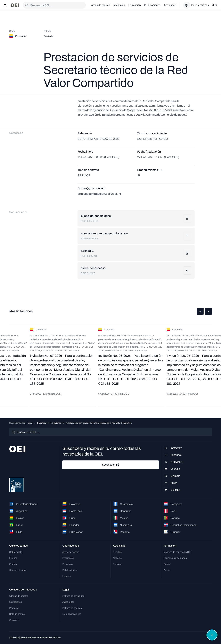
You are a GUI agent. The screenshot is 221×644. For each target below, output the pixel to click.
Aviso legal (68, 602)
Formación (135, 5)
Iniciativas (119, 5)
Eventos (117, 552)
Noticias (117, 558)
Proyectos (68, 564)
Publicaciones (152, 5)
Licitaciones (56, 423)
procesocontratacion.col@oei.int (99, 194)
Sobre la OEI (16, 552)
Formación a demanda (175, 558)
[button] (200, 311)
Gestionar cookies (72, 614)
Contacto (14, 620)
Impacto (67, 576)
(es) (215, 5)
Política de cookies (72, 608)
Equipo (13, 564)
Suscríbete (111, 465)
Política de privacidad (73, 596)
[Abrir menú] (5, 5)
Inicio (30, 423)
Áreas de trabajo (100, 5)
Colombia (41, 423)
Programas (68, 558)
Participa (14, 608)
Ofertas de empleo (19, 596)
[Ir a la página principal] (15, 5)
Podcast (117, 564)
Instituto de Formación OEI (177, 552)
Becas (167, 570)
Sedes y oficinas (18, 570)
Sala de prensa (17, 614)
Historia (13, 558)
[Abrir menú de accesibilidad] (212, 635)
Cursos (167, 564)
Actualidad (170, 5)
